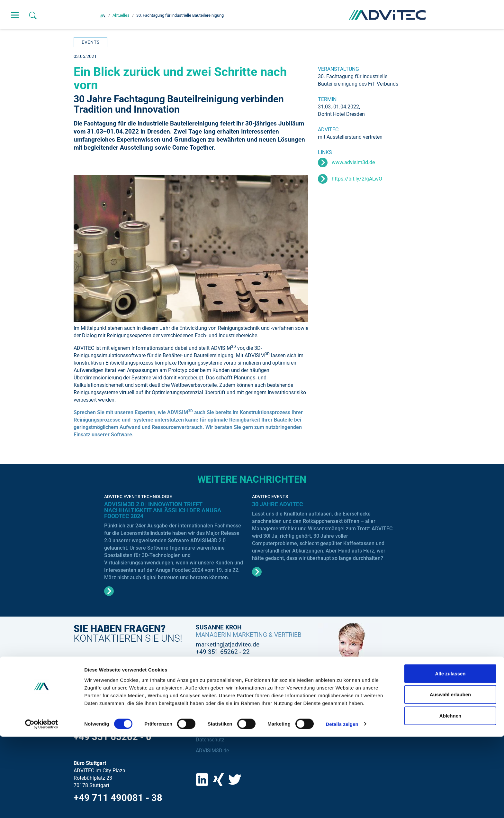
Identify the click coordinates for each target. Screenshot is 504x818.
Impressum (208, 729)
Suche (203, 707)
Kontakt (205, 718)
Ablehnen (450, 797)
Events (91, 42)
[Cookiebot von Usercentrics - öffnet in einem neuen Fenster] (42, 805)
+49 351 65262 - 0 (113, 737)
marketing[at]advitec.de (228, 644)
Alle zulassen (450, 755)
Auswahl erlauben (450, 776)
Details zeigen (342, 805)
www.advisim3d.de (353, 162)
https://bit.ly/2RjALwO (357, 179)
